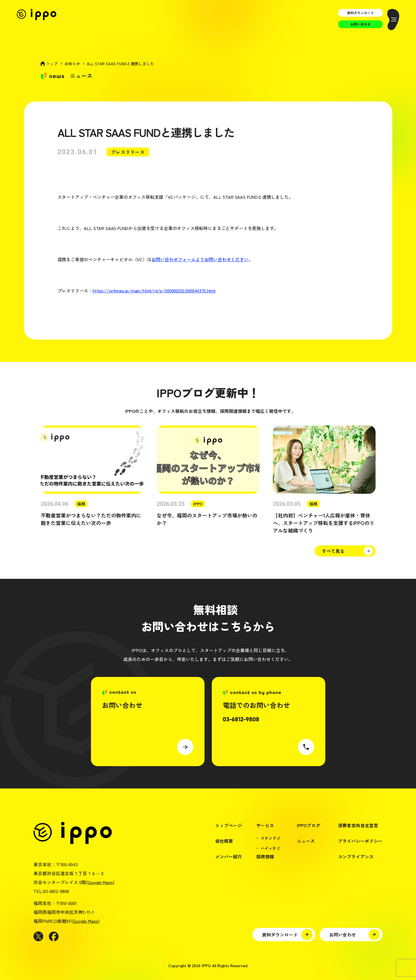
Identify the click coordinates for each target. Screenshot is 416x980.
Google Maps (100, 882)
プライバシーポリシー (360, 841)
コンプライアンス (356, 856)
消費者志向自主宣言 (358, 825)
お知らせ (72, 64)
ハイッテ (268, 848)
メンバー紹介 (229, 856)
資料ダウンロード (360, 13)
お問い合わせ (360, 24)
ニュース (306, 841)
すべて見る (333, 551)
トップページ (229, 825)
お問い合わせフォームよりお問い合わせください (200, 259)
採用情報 (265, 856)
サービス (265, 825)
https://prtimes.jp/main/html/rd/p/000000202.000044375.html (154, 291)
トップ (52, 64)
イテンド (268, 838)
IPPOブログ (309, 825)
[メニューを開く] (393, 20)
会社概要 (224, 841)
